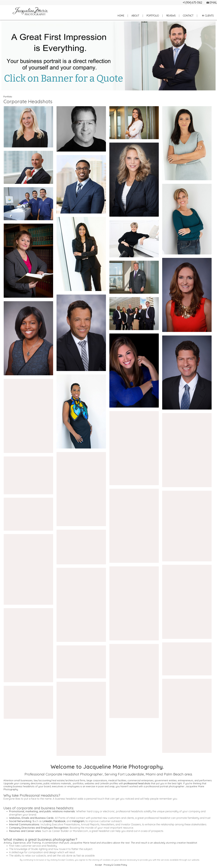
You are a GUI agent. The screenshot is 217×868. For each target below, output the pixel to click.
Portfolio (153, 16)
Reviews (171, 16)
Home (121, 16)
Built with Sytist (154, 832)
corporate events (56, 764)
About (135, 16)
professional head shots (137, 476)
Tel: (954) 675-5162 (108, 841)
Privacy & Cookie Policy (115, 865)
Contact (188, 16)
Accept (98, 865)
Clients (207, 16)
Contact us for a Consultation (109, 794)
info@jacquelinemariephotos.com (112, 846)
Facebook (59, 514)
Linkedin (47, 514)
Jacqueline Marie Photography (108, 837)
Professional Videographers (43, 757)
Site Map (131, 851)
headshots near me (35, 580)
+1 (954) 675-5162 (192, 2)
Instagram (78, 514)
